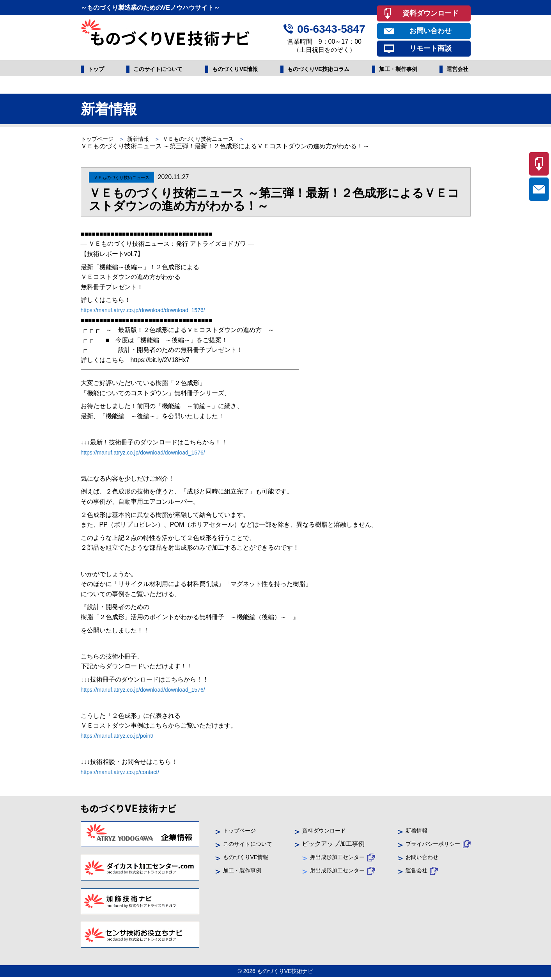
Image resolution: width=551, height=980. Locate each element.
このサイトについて (157, 70)
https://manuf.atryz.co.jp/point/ (122, 738)
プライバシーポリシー (429, 846)
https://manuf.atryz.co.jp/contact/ (126, 774)
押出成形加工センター (337, 860)
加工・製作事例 (399, 70)
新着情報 (146, 141)
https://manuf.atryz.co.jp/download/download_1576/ (152, 312)
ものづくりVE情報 (234, 70)
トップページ (99, 141)
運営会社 (456, 70)
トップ (97, 70)
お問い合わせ (431, 31)
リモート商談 (431, 48)
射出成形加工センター (337, 873)
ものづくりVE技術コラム (318, 70)
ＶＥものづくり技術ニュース (215, 141)
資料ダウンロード (431, 13)
